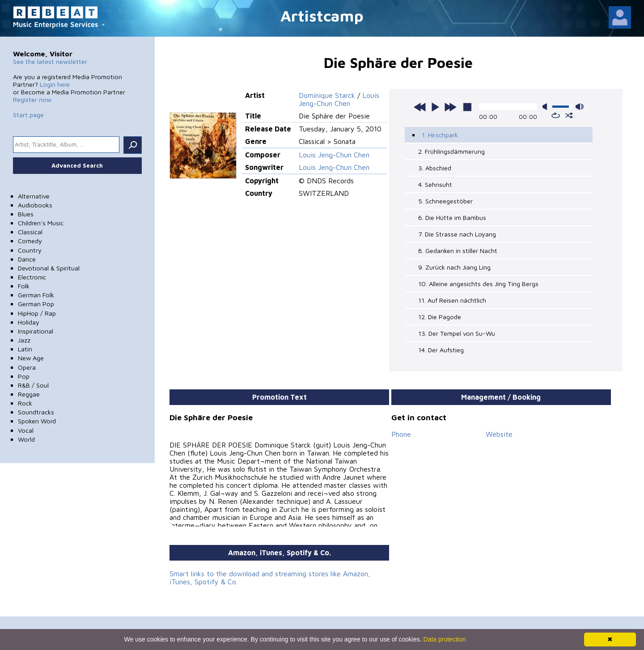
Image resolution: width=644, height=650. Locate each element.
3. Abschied (435, 168)
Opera (27, 367)
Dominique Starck (327, 95)
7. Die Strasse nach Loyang (457, 234)
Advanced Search (77, 165)
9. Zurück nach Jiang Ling (454, 267)
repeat (556, 115)
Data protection (445, 639)
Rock (25, 403)
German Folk (36, 295)
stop (467, 107)
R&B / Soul (33, 385)
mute (547, 107)
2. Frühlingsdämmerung (451, 151)
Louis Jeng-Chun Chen (339, 99)
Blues (26, 214)
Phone (401, 434)
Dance (27, 259)
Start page (28, 115)
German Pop (36, 304)
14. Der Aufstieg (441, 350)
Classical (30, 232)
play (435, 107)
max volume (580, 107)
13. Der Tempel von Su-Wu (457, 333)
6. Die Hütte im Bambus (452, 217)
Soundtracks (36, 412)
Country (30, 250)
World (26, 439)
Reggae (29, 394)
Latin (25, 349)
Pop (24, 376)
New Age (31, 358)
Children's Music (41, 223)
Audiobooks (35, 205)
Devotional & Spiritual (49, 268)
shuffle (569, 115)
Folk (24, 286)
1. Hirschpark (440, 135)
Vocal (26, 430)
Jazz (24, 340)
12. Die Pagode (440, 317)
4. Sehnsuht (435, 184)
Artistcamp (322, 15)
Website (499, 434)
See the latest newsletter (50, 61)
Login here (55, 84)
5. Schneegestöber (445, 201)
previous (420, 107)
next (450, 107)
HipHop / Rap (37, 313)
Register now (32, 99)
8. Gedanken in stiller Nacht (458, 251)
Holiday (29, 322)
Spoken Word (37, 421)
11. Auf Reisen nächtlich (452, 300)
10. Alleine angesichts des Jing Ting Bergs (478, 284)
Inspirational (36, 331)
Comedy (30, 241)
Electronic (32, 277)
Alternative (34, 196)
